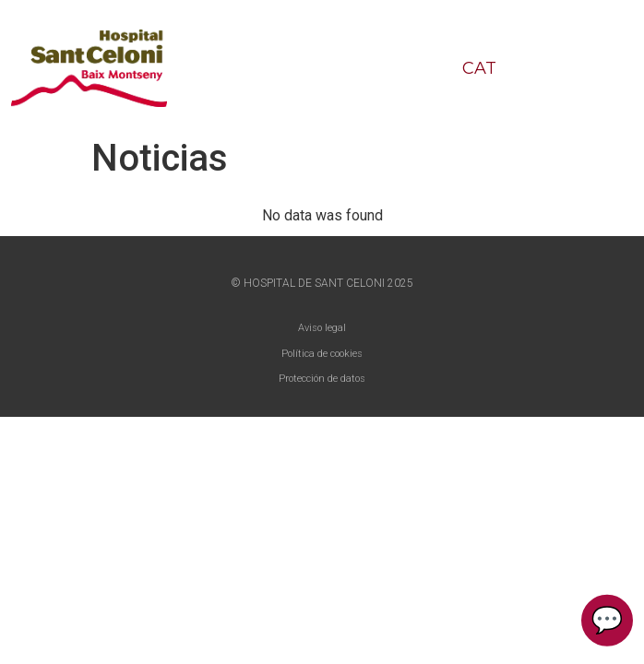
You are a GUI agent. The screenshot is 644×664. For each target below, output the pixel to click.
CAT (479, 68)
